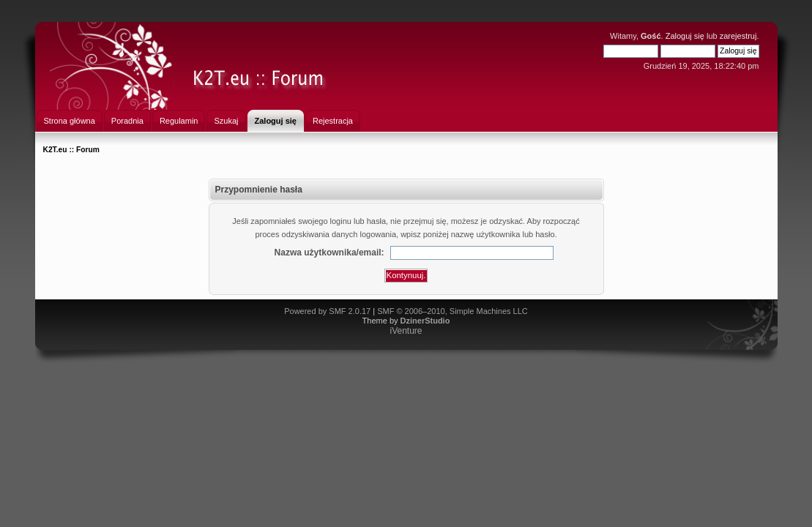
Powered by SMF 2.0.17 (327, 311)
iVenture (406, 331)
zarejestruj (738, 36)
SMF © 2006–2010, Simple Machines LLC (452, 311)
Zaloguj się (685, 36)
